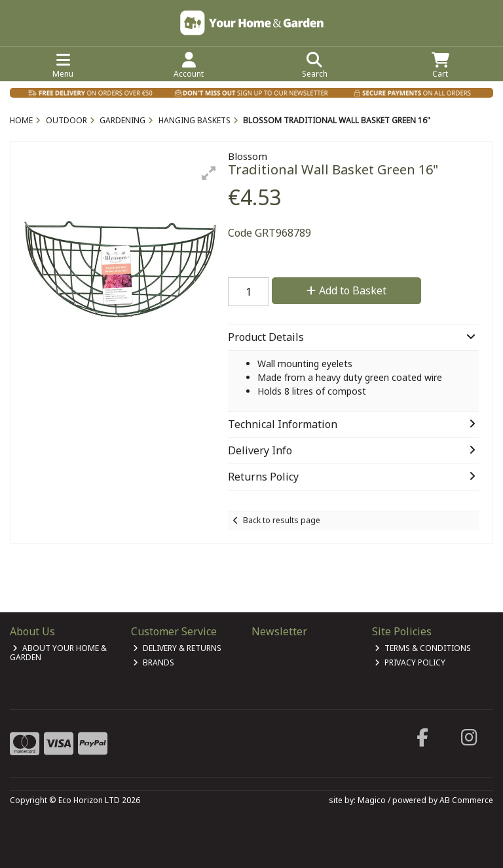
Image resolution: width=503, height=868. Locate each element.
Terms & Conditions (423, 648)
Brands (154, 662)
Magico (372, 800)
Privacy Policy (410, 662)
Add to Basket (346, 290)
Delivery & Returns (177, 648)
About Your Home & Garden (58, 653)
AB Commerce (466, 800)
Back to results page (282, 520)
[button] (209, 173)
